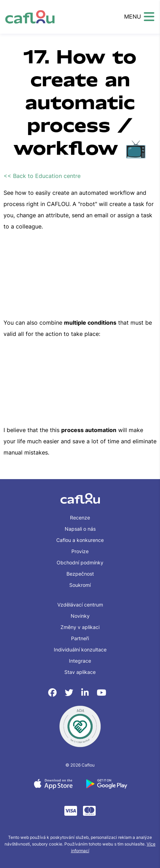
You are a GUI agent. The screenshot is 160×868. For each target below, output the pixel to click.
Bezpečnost (80, 574)
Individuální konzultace (80, 650)
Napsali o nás (80, 529)
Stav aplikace (80, 672)
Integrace (80, 661)
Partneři (80, 638)
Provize (80, 551)
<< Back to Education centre (42, 176)
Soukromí (80, 585)
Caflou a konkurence (80, 540)
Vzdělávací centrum (80, 605)
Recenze (80, 518)
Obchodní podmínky (80, 562)
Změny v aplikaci (80, 627)
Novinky (80, 616)
